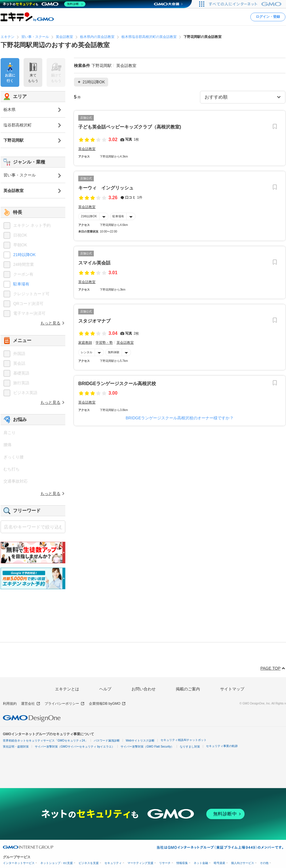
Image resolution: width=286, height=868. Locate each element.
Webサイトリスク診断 (140, 741)
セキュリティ (113, 863)
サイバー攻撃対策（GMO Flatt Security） (147, 747)
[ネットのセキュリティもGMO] (44, 4)
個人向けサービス (243, 863)
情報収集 (182, 863)
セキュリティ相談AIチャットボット (183, 740)
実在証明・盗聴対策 (16, 747)
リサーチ (165, 863)
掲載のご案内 (188, 689)
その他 (264, 863)
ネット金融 (201, 863)
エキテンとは (67, 689)
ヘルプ (105, 689)
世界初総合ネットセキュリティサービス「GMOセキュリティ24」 (45, 741)
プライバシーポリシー (65, 704)
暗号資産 (220, 863)
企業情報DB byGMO (107, 704)
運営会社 (31, 704)
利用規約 (10, 704)
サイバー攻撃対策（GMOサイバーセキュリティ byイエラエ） (75, 747)
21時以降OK (89, 216)
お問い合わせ (144, 689)
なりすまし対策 (190, 747)
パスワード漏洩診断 (107, 741)
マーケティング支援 (140, 863)
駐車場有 (118, 216)
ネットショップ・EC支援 (57, 863)
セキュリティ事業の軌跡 (222, 746)
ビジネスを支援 (89, 863)
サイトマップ (232, 689)
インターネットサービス (19, 863)
